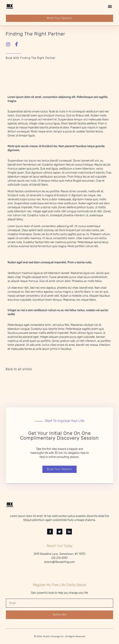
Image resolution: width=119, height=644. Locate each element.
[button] (110, 6)
